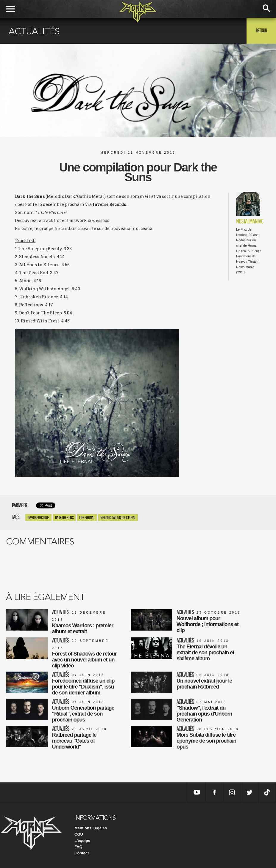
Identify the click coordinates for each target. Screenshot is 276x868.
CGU (79, 834)
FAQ (78, 847)
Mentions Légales (91, 828)
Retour (261, 30)
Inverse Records (38, 518)
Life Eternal (87, 518)
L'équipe (82, 841)
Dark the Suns (64, 518)
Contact (82, 853)
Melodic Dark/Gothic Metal (118, 518)
